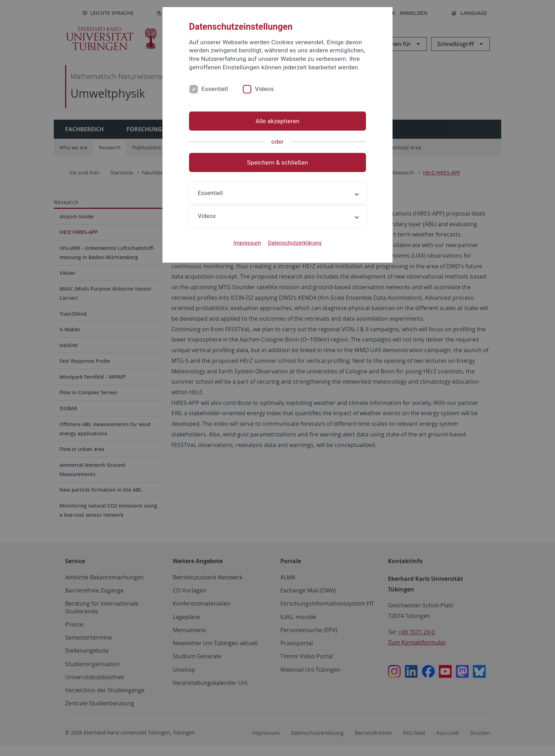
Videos (264, 89)
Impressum (247, 243)
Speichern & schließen (277, 162)
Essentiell (215, 89)
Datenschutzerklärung (295, 243)
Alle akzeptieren (277, 121)
